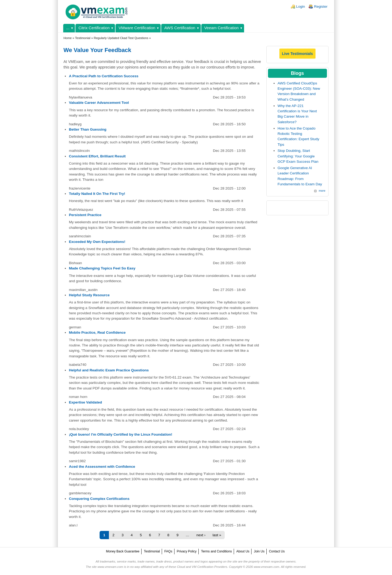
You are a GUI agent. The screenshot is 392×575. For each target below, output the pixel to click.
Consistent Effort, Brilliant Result (97, 156)
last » (217, 535)
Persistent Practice (85, 215)
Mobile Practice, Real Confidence (97, 332)
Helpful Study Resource (89, 295)
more (322, 191)
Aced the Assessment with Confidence (102, 467)
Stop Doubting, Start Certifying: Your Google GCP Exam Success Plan (298, 156)
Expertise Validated (85, 402)
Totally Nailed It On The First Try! (97, 194)
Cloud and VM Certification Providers (202, 567)
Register (321, 7)
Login (301, 7)
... (68, 28)
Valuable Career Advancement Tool (99, 103)
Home (68, 38)
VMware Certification (137, 28)
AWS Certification (180, 28)
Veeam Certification (221, 28)
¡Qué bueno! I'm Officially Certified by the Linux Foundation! (120, 434)
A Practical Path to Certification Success (104, 76)
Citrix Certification (94, 28)
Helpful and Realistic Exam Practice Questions (109, 370)
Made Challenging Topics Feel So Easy (102, 268)
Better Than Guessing (88, 129)
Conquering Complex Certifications (99, 499)
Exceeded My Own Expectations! (97, 242)
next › (201, 535)
